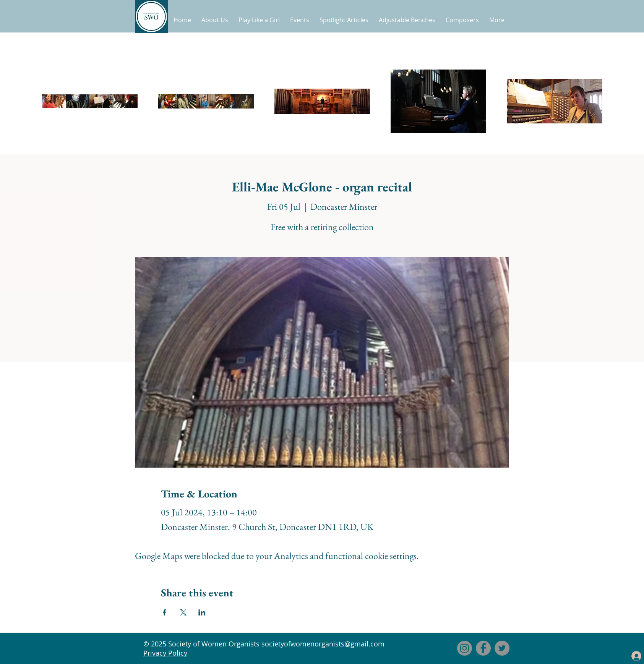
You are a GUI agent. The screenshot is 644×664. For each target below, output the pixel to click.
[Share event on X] (183, 612)
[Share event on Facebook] (165, 612)
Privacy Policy (165, 653)
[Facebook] (483, 648)
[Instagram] (465, 648)
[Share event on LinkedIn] (202, 612)
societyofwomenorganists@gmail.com (323, 644)
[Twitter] (502, 648)
